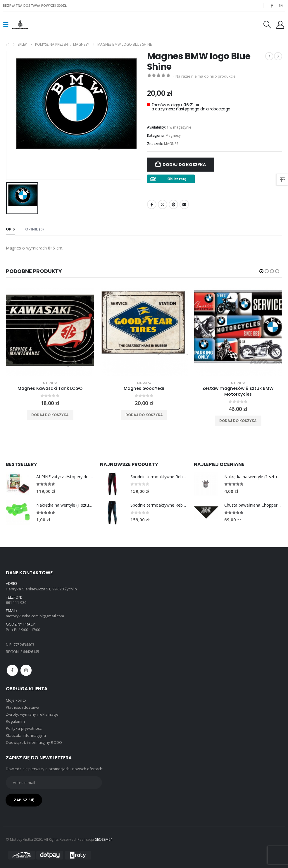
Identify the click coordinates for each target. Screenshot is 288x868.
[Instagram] (281, 6)
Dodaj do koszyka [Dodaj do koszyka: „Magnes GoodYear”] (144, 415)
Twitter (163, 204)
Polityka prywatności (24, 728)
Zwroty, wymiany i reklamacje (32, 714)
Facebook (152, 204)
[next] (278, 56)
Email (184, 204)
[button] (8, 25)
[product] (50, 332)
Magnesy (173, 135)
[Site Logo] (28, 25)
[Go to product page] (18, 484)
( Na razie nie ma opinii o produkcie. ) (206, 76)
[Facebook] (272, 6)
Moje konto (16, 700)
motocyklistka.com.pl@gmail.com (35, 616)
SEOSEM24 (104, 839)
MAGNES (171, 144)
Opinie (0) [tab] (34, 229)
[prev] (269, 56)
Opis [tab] (10, 229)
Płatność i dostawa (23, 707)
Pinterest (173, 204)
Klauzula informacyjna (26, 735)
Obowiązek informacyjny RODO (34, 742)
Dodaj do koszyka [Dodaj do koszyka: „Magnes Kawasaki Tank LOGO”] (50, 415)
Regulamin (15, 721)
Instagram (26, 670)
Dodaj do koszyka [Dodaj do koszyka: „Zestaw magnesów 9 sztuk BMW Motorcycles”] (238, 421)
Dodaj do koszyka (184, 165)
